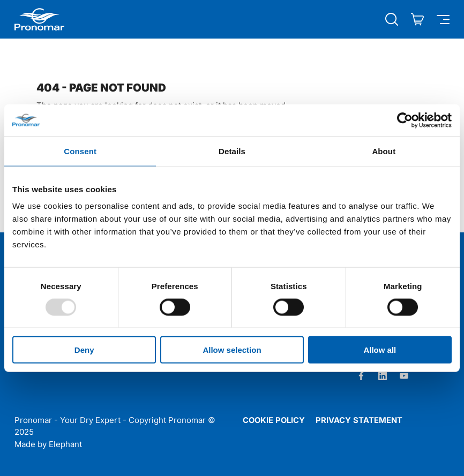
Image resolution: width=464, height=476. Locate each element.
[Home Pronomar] (39, 19)
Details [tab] (232, 151)
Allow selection (232, 350)
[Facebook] (361, 376)
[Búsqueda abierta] (392, 19)
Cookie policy (274, 420)
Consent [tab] (80, 151)
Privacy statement (359, 420)
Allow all (380, 350)
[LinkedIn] (383, 376)
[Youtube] (404, 376)
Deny (84, 350)
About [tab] (384, 151)
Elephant (65, 444)
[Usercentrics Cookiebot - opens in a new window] (405, 120)
